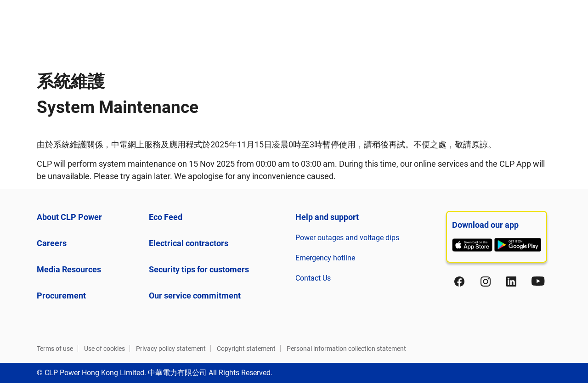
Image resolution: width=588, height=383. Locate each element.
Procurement (61, 296)
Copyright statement (246, 349)
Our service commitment (195, 296)
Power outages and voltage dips (347, 238)
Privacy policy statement (171, 349)
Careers (52, 243)
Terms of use (55, 349)
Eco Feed (166, 217)
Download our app (485, 225)
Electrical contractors (189, 243)
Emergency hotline (325, 258)
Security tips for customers (199, 269)
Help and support (327, 217)
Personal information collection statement (346, 349)
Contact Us (313, 278)
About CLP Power (69, 217)
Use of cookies (105, 349)
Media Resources (69, 269)
